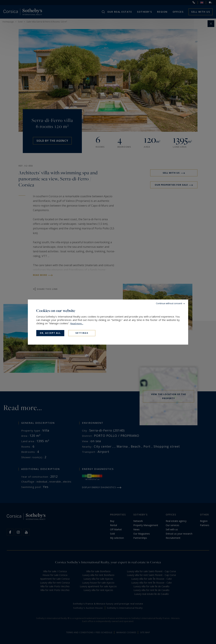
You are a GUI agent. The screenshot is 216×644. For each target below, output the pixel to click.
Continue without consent (169, 303)
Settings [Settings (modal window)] (82, 333)
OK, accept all (50, 333)
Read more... (77, 323)
